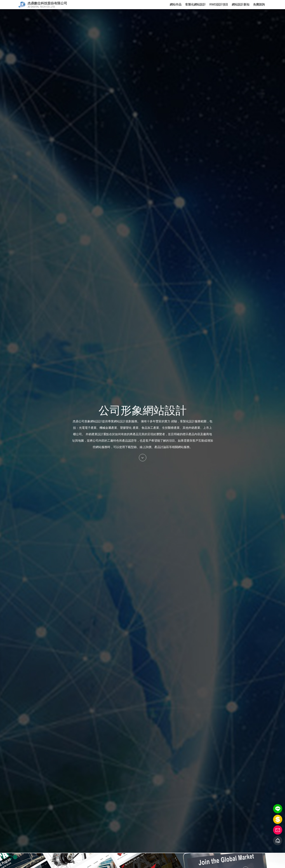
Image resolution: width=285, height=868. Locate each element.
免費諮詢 (259, 5)
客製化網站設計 (195, 4)
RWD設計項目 (219, 4)
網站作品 (176, 4)
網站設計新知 (241, 4)
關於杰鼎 (160, 4)
